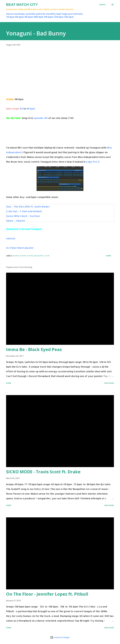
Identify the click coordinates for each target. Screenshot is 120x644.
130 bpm (69, 17)
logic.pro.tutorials (72, 14)
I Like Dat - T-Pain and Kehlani (24, 211)
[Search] (102, 5)
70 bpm (10, 17)
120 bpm (59, 17)
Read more (109, 383)
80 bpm (20, 17)
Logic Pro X (93, 162)
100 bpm (39, 17)
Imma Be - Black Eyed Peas (34, 349)
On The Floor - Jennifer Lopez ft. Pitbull (47, 594)
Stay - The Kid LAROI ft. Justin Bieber (28, 207)
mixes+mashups (16, 14)
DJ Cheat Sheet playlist (20, 248)
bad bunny (39, 256)
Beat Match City (22, 5)
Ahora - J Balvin (16, 221)
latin (47, 256)
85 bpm (16, 256)
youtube (31, 14)
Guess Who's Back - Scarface (23, 216)
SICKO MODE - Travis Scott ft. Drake (43, 472)
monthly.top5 (54, 14)
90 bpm (29, 17)
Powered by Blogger (60, 637)
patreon (41, 14)
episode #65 (41, 118)
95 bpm (30, 256)
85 (21, 109)
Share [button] (109, 256)
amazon (11, 238)
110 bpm (49, 17)
